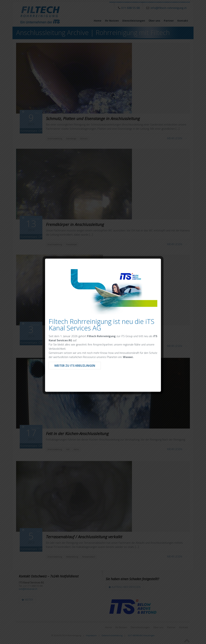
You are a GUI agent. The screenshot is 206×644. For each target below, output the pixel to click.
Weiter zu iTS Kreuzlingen (75, 366)
